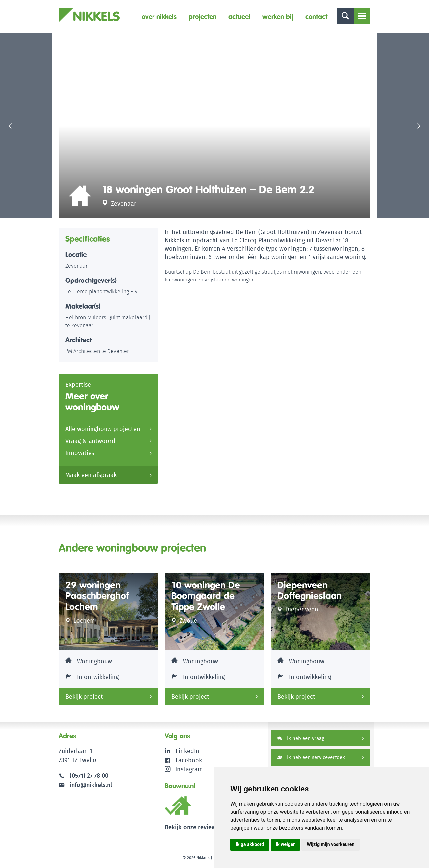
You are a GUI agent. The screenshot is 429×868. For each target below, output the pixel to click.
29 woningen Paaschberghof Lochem (97, 597)
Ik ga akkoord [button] (250, 844)
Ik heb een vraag (301, 739)
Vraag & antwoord (90, 443)
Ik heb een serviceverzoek (311, 759)
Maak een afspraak (91, 476)
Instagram (184, 770)
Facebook (189, 761)
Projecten (203, 16)
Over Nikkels (159, 16)
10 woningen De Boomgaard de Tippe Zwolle (206, 597)
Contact (316, 16)
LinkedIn (187, 752)
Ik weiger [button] (285, 844)
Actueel (239, 16)
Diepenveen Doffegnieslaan (310, 592)
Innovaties (80, 455)
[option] (214, 126)
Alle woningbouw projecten (103, 430)
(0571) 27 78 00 (89, 777)
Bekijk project (84, 698)
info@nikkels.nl (85, 786)
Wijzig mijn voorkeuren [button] (331, 844)
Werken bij (278, 16)
